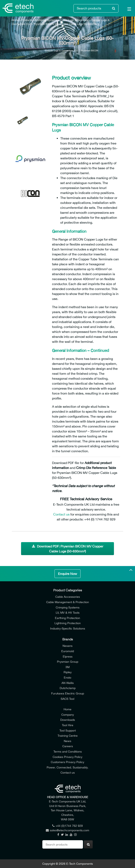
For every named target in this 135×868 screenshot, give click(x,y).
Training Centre (68, 736)
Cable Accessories (68, 597)
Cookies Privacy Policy (67, 757)
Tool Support (68, 730)
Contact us (61, 514)
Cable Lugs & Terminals (74, 20)
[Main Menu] (127, 10)
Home (15, 20)
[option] (30, 87)
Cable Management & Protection (68, 602)
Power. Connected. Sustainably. (67, 767)
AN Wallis (68, 683)
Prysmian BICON (90, 50)
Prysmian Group (68, 662)
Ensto (67, 677)
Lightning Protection (68, 623)
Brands (68, 639)
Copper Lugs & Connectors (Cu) (62, 50)
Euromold (68, 651)
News (67, 741)
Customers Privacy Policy (67, 762)
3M (67, 667)
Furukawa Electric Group (68, 693)
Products (27, 20)
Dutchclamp (68, 688)
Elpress (68, 656)
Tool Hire (68, 725)
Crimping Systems (46, 20)
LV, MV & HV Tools (68, 613)
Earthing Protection (67, 618)
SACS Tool (67, 699)
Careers (68, 746)
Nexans (67, 646)
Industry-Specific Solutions (68, 628)
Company (68, 715)
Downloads (68, 720)
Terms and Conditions (68, 751)
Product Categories (68, 590)
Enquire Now (67, 574)
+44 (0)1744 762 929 (67, 826)
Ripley (68, 672)
